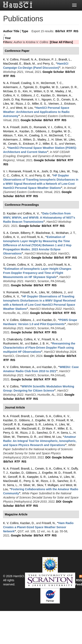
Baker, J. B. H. (40, 343)
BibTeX (60, 31)
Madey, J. (44, 140)
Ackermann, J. (12, 87)
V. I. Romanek (12, 171)
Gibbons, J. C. (30, 95)
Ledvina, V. (50, 424)
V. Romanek (11, 292)
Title (16, 31)
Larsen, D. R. (69, 87)
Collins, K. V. (11, 95)
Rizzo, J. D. (23, 104)
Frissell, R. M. (65, 420)
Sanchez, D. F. (46, 433)
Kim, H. (27, 91)
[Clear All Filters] (61, 42)
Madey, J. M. (64, 91)
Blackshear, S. (45, 233)
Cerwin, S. (15, 144)
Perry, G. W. (43, 175)
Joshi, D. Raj (11, 99)
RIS (76, 31)
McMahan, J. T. (66, 233)
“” (36, 112)
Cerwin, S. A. (70, 99)
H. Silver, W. (59, 140)
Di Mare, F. (49, 429)
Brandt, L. (65, 59)
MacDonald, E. (13, 64)
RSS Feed (79, 580)
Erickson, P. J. (48, 59)
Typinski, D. (31, 87)
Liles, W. (9, 104)
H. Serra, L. (64, 433)
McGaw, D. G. (12, 91)
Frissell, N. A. (29, 59)
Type (25, 31)
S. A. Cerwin (11, 233)
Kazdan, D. (48, 95)
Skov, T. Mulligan (48, 485)
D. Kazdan (10, 213)
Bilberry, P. (27, 233)
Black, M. (30, 64)
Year (8, 38)
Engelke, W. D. (49, 87)
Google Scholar (53, 72)
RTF (69, 31)
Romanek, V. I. (30, 99)
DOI (48, 457)
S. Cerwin (9, 265)
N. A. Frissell (11, 83)
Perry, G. (48, 64)
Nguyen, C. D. (51, 99)
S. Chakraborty (13, 339)
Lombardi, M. (12, 429)
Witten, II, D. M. (44, 91)
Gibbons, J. (43, 131)
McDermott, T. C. (52, 83)
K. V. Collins (11, 59)
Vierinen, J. (56, 104)
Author (8, 31)
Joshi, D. (26, 127)
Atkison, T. (10, 135)
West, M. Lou (24, 108)
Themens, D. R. (27, 437)
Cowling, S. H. (30, 83)
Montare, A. (64, 95)
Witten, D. (29, 140)
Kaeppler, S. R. (32, 424)
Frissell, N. (49, 523)
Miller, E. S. (39, 104)
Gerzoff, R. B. (12, 424)
